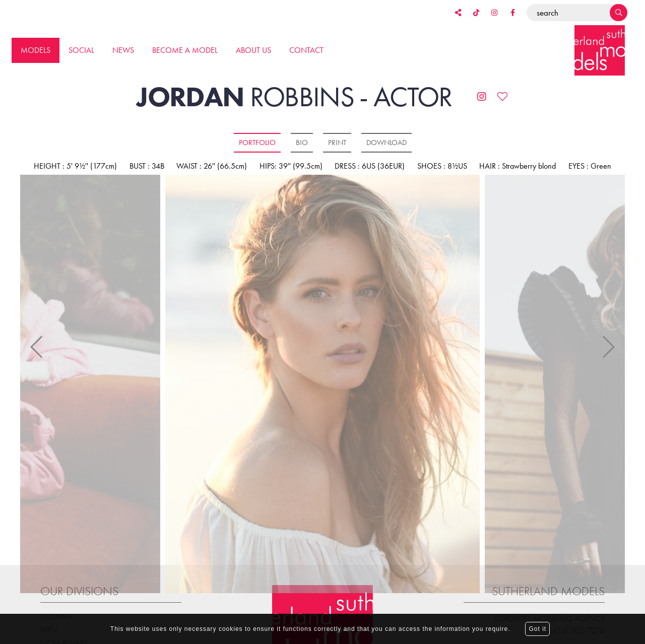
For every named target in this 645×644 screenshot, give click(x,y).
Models (36, 50)
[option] (322, 385)
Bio (302, 142)
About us (253, 50)
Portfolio (257, 142)
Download (386, 142)
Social (81, 50)
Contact (306, 50)
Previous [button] (37, 341)
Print (337, 142)
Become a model (185, 50)
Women (56, 605)
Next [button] (608, 341)
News (123, 50)
